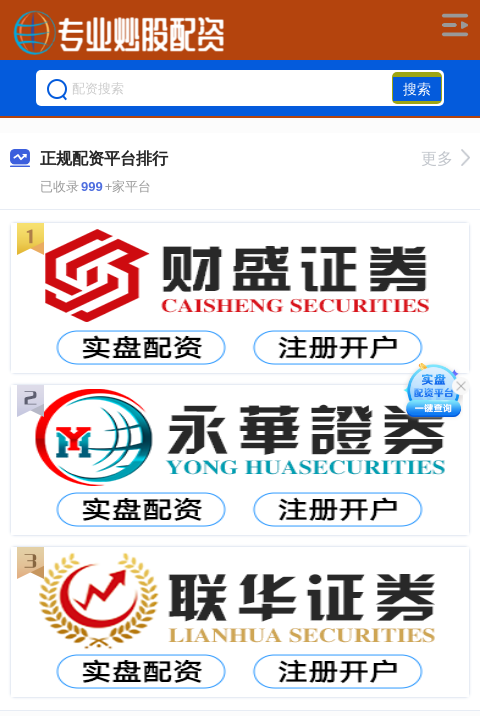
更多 (445, 158)
